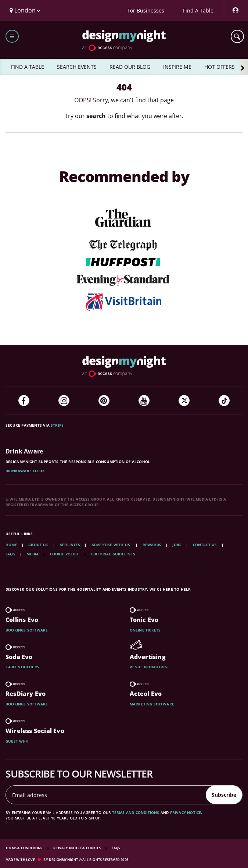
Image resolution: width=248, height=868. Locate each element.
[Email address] (106, 795)
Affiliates (70, 545)
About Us (38, 545)
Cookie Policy (65, 554)
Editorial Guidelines (113, 554)
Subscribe (224, 795)
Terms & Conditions (24, 848)
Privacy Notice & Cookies (77, 848)
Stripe (57, 425)
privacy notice (186, 812)
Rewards (152, 545)
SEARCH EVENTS (77, 67)
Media (33, 554)
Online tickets (145, 630)
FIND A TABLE (28, 67)
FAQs (10, 554)
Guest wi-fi (17, 741)
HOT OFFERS (220, 67)
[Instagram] (64, 401)
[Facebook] (24, 401)
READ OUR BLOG (130, 67)
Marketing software (152, 704)
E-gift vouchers (22, 667)
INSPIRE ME (177, 67)
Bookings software (27, 630)
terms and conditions (136, 812)
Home (11, 545)
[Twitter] (184, 401)
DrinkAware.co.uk (25, 471)
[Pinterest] (104, 401)
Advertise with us (111, 545)
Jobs (177, 545)
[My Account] (235, 10)
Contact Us (205, 545)
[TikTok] (224, 401)
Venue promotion (149, 667)
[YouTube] (144, 401)
